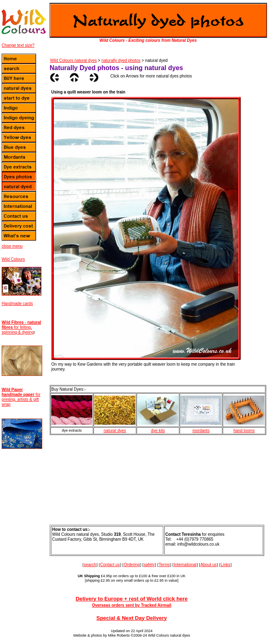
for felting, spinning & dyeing (21, 327)
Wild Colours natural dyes (73, 60)
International (185, 565)
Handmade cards (17, 304)
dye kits (158, 431)
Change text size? (18, 45)
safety (149, 565)
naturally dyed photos (121, 60)
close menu (12, 246)
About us (209, 565)
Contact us (110, 565)
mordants (201, 431)
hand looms (244, 431)
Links (225, 565)
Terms (164, 565)
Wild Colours (13, 259)
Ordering (132, 565)
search (90, 565)
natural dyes (115, 431)
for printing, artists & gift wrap (21, 397)
